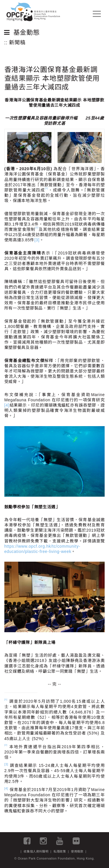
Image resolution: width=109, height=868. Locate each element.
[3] (37, 240)
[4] (7, 405)
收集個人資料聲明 (36, 852)
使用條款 (77, 852)
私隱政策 (60, 852)
